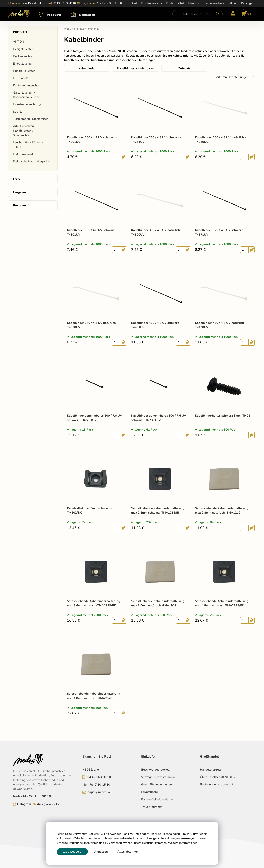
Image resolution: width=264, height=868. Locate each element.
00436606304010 (98, 777)
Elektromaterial (23, 154)
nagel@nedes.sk (99, 792)
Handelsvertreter (211, 770)
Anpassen (101, 852)
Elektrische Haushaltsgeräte (31, 161)
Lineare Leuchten (24, 71)
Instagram (24, 804)
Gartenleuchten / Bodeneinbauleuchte (27, 95)
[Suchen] (177, 14)
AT (25, 796)
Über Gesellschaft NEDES (217, 777)
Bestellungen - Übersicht (216, 784)
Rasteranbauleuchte (26, 85)
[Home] (19, 14)
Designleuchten (23, 49)
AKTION (19, 42)
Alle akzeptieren (72, 852)
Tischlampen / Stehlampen (31, 119)
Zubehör (184, 68)
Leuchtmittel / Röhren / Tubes (28, 145)
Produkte (54, 15)
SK (44, 796)
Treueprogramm (152, 807)
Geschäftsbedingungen (156, 784)
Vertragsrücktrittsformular (158, 777)
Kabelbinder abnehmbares (136, 68)
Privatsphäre (149, 792)
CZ (31, 796)
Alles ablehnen (128, 852)
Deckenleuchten (24, 56)
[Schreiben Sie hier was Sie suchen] (202, 14)
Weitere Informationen (183, 843)
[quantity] (116, 157)
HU (37, 796)
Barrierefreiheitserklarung (158, 799)
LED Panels (21, 78)
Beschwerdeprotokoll (155, 770)
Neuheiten (87, 15)
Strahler (18, 112)
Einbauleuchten (23, 64)
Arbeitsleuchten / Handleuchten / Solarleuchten (24, 131)
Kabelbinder (87, 68)
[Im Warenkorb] (246, 14)
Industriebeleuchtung (27, 104)
